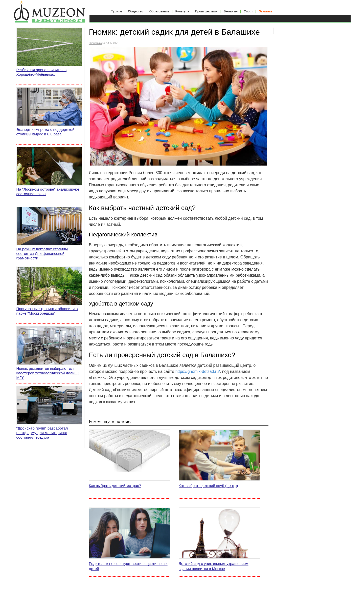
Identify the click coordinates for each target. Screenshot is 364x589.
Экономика (95, 43)
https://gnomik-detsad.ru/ (198, 371)
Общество (136, 11)
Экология (231, 11)
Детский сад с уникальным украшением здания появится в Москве (214, 566)
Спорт (248, 11)
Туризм (117, 11)
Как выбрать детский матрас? (115, 486)
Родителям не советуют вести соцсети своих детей (128, 566)
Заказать (266, 11)
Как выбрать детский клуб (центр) (208, 486)
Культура (182, 11)
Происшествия (206, 11)
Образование (159, 11)
